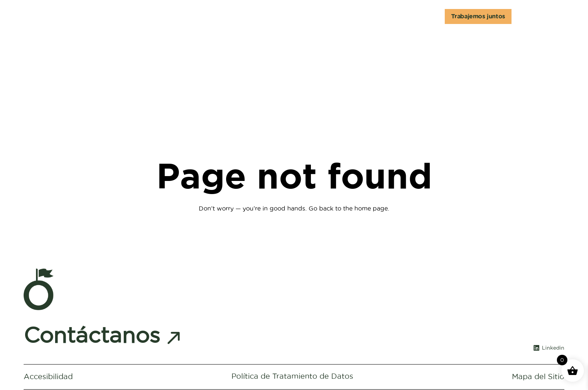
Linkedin (553, 349)
